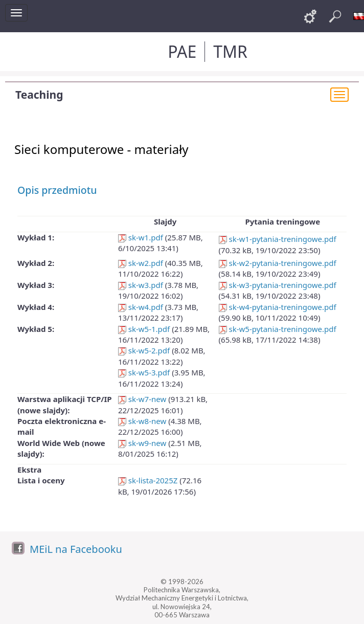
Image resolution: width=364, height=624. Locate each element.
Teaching (39, 95)
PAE (182, 51)
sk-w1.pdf (141, 237)
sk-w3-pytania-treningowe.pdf (278, 285)
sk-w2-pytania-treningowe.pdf (278, 263)
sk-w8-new (142, 421)
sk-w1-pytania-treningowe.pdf (278, 239)
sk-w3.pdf (141, 285)
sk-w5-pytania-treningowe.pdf (278, 329)
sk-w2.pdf (141, 263)
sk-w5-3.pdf (144, 372)
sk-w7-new (142, 399)
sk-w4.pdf (141, 307)
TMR (230, 51)
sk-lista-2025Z (148, 480)
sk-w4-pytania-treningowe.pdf (278, 307)
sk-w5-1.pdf (144, 329)
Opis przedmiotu (57, 190)
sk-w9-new (142, 443)
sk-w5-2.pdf (144, 350)
